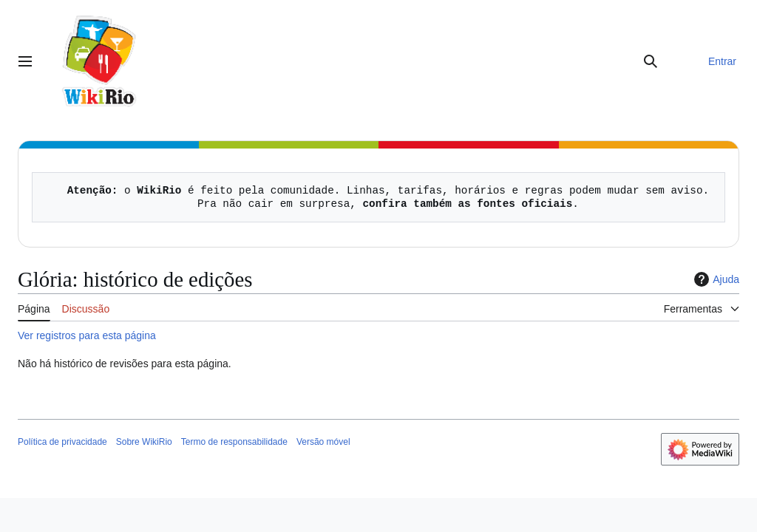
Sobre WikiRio (144, 442)
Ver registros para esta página (87, 335)
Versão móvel (323, 442)
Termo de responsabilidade (234, 442)
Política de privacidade (62, 442)
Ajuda (715, 279)
